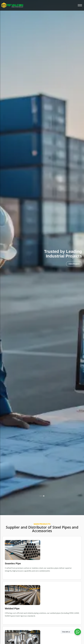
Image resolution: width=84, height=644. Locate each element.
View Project (74, 264)
